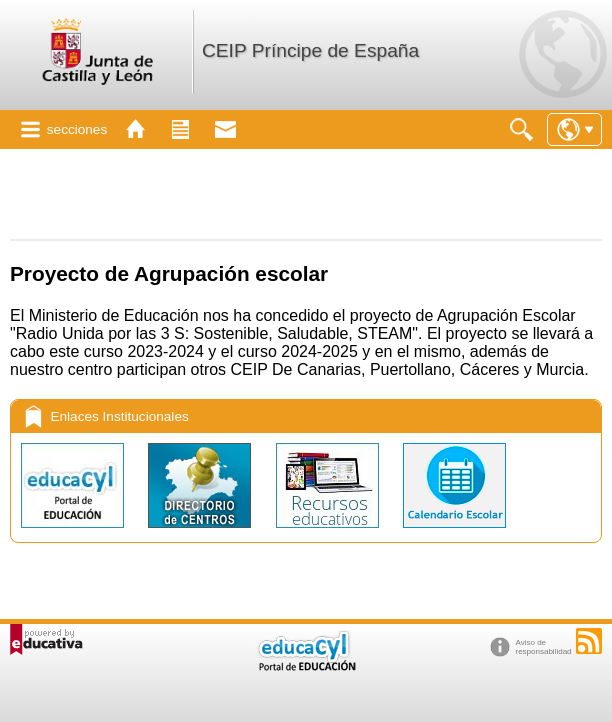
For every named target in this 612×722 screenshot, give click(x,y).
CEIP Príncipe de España (310, 50)
